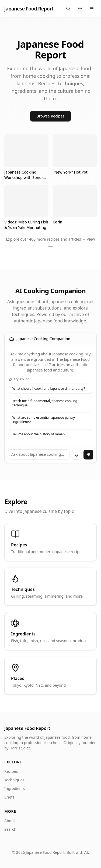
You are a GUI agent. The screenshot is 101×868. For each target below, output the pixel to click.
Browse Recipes (51, 116)
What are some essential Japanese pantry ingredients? (44, 420)
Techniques (14, 780)
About (10, 821)
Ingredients (15, 788)
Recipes (11, 771)
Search (10, 829)
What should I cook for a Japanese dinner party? (49, 389)
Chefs (9, 797)
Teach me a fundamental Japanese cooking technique (45, 403)
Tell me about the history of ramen (39, 434)
